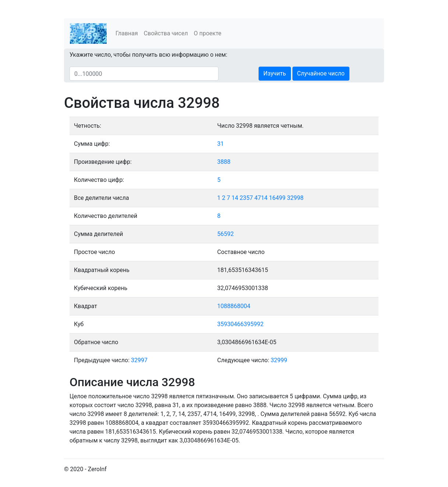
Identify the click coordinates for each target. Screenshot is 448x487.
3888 (224, 162)
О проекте (208, 33)
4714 (261, 198)
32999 (279, 360)
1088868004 (234, 306)
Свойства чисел (166, 33)
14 (235, 198)
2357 (246, 198)
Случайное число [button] (321, 73)
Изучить (275, 73)
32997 (139, 360)
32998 (295, 198)
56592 (226, 234)
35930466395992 (241, 324)
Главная (127, 33)
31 (221, 144)
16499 (277, 198)
